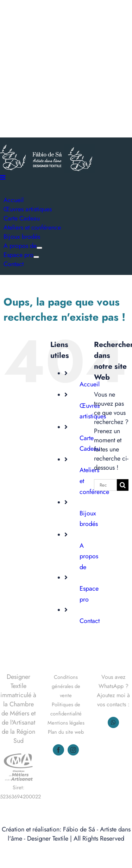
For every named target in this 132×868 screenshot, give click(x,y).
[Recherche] (123, 485)
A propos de (89, 556)
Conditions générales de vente (66, 686)
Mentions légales (66, 723)
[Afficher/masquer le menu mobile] (3, 177)
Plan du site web (66, 732)
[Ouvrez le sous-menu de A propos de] (39, 248)
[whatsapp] (113, 722)
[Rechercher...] (105, 485)
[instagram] (73, 750)
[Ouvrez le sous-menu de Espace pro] (36, 257)
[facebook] (58, 750)
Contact (90, 621)
